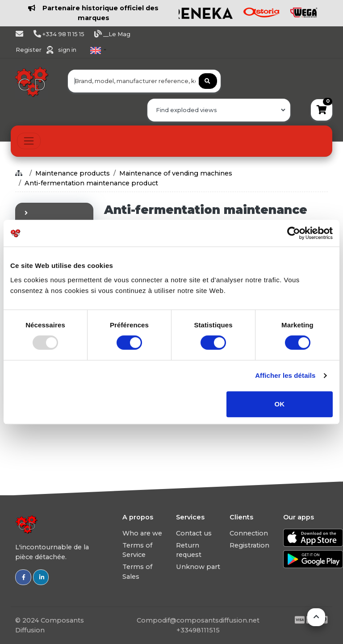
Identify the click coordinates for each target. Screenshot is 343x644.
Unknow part (198, 567)
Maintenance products (73, 173)
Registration (249, 545)
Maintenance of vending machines (176, 173)
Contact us (194, 533)
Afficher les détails (285, 375)
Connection (249, 533)
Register (29, 50)
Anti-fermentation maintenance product (91, 183)
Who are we (142, 533)
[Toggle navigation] (29, 141)
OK (280, 404)
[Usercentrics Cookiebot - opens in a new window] (294, 233)
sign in (67, 50)
